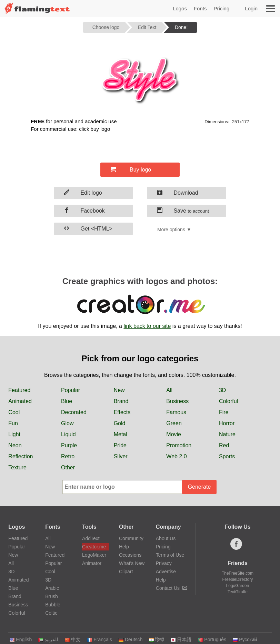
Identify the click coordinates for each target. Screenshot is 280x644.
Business (177, 401)
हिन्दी (156, 640)
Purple (69, 445)
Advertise (166, 572)
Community (131, 538)
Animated (20, 401)
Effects (122, 412)
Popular (71, 390)
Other (68, 467)
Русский (245, 640)
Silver (121, 456)
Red (224, 445)
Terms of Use (170, 555)
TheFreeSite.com (238, 573)
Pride (120, 445)
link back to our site (147, 326)
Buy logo (131, 169)
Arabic (52, 588)
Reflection (21, 456)
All (169, 390)
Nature (227, 434)
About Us (166, 538)
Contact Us (172, 588)
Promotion (179, 445)
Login (251, 8)
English (21, 640)
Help (124, 547)
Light (14, 434)
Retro (68, 456)
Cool (14, 412)
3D (222, 390)
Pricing (221, 8)
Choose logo (106, 27)
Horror (227, 423)
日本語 (181, 640)
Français (99, 640)
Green (174, 423)
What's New (132, 563)
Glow (67, 423)
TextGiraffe (238, 592)
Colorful (228, 401)
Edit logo (83, 193)
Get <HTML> (88, 228)
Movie (174, 434)
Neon (15, 445)
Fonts (200, 8)
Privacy (164, 563)
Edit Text (147, 27)
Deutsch (130, 640)
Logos (180, 8)
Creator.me (94, 547)
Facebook (84, 211)
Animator (92, 563)
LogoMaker (94, 555)
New (119, 390)
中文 (73, 640)
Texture (17, 467)
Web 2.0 (176, 456)
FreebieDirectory (238, 579)
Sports (227, 456)
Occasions (130, 555)
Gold (120, 423)
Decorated (74, 412)
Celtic (51, 613)
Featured (19, 390)
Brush (52, 596)
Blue (67, 401)
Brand (121, 401)
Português (212, 640)
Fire (224, 412)
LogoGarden (238, 586)
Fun (13, 423)
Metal (121, 434)
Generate (199, 487)
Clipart (126, 572)
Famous (176, 412)
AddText (91, 538)
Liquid (68, 434)
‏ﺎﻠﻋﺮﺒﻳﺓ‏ (48, 640)
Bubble (53, 605)
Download (178, 193)
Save (183, 211)
